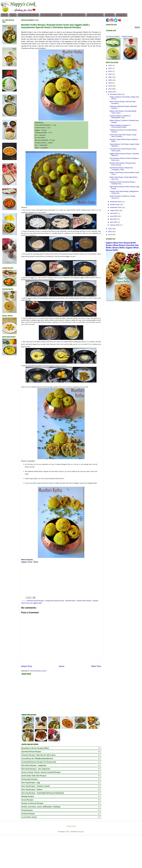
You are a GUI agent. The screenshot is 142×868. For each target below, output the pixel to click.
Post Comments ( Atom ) (38, 671)
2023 (110, 71)
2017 (110, 89)
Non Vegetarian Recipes (50, 15)
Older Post (96, 666)
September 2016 (116, 207)
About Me (110, 15)
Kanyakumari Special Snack (55, 601)
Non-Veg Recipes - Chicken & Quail (36, 786)
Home (13, 15)
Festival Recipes (28, 814)
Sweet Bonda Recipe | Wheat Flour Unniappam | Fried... (121, 169)
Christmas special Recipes (35, 601)
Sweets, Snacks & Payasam (74, 15)
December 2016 (116, 94)
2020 (110, 80)
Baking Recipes (28, 796)
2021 (110, 77)
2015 (110, 229)
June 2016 (114, 216)
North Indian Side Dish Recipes (34, 776)
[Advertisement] (61, 579)
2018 (110, 86)
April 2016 (114, 222)
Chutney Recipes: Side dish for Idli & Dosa (39, 755)
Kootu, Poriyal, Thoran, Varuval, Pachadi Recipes (41, 772)
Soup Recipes (27, 810)
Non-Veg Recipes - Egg (31, 783)
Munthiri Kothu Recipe (84, 601)
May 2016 (114, 219)
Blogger (81, 832)
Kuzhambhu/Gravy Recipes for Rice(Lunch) (39, 762)
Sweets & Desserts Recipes (33, 803)
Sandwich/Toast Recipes (31, 752)
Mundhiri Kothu (71, 601)
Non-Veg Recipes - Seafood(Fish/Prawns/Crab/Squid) (43, 793)
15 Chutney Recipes (113, 36)
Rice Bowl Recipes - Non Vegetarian (36, 769)
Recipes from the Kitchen (28, 15)
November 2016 (116, 202)
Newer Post (27, 666)
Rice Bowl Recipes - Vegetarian (34, 765)
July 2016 (113, 213)
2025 (110, 65)
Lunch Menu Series (29, 817)
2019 (110, 83)
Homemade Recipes (30, 779)
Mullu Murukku (54, 41)
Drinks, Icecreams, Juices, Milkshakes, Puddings (41, 807)
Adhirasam (30, 41)
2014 (110, 232)
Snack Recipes (28, 800)
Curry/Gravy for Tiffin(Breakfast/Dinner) (37, 758)
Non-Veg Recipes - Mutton (32, 789)
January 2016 (115, 225)
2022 (110, 74)
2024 (110, 68)
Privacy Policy (71, 826)
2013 (110, 235)
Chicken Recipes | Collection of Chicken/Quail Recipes (120, 126)
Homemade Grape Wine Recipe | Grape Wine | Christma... (123, 136)
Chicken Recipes (127, 36)
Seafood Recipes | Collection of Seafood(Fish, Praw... (120, 117)
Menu (5, 15)
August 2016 (114, 210)
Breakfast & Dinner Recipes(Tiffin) (35, 748)
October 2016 (115, 205)
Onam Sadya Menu (95, 15)
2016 (110, 92)
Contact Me (121, 15)
